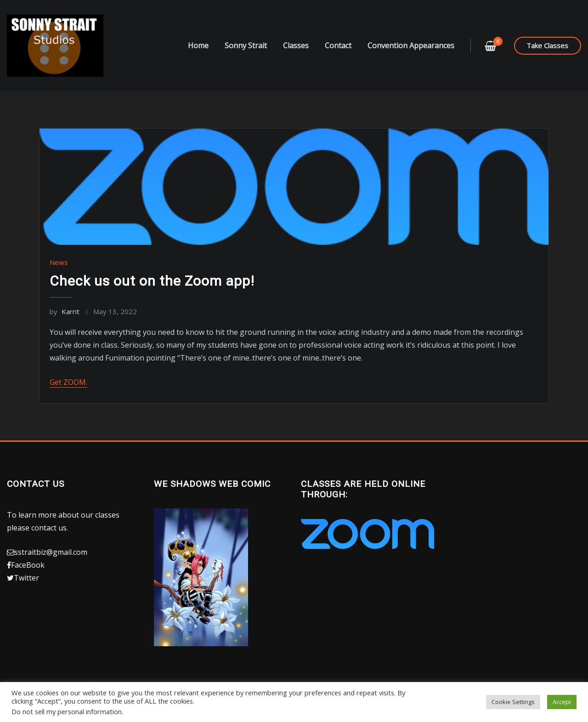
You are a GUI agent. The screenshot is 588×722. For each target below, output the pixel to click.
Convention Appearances (411, 45)
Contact (338, 45)
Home (198, 45)
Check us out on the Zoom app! (152, 281)
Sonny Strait (246, 45)
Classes (296, 45)
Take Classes (547, 45)
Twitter (26, 578)
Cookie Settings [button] (513, 702)
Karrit (65, 311)
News (59, 262)
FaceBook (28, 565)
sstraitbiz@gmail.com (51, 552)
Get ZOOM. (68, 382)
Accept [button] (562, 702)
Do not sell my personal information (67, 711)
